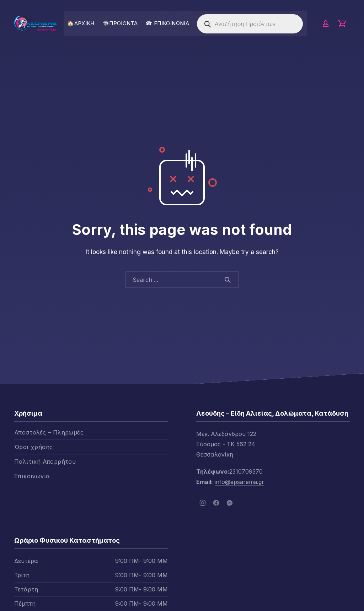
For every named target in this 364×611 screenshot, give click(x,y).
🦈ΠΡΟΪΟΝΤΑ (120, 23)
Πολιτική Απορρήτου (45, 462)
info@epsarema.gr (239, 482)
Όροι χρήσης (33, 447)
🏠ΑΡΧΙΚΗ (81, 23)
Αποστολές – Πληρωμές (49, 432)
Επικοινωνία (32, 476)
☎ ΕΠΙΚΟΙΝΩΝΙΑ (167, 23)
